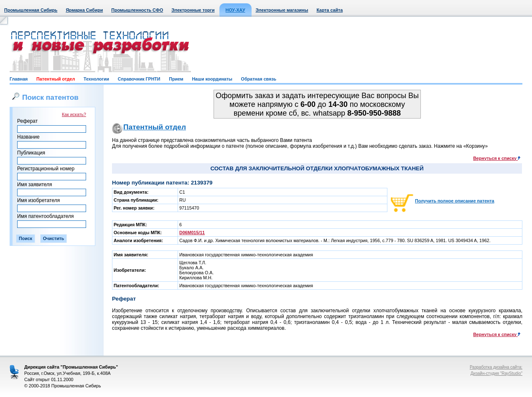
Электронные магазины (282, 10)
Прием (176, 79)
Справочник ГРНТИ (139, 79)
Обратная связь (259, 79)
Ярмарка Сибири (84, 10)
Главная (19, 79)
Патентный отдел (56, 79)
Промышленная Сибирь (31, 10)
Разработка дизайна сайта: (496, 367)
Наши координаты (212, 79)
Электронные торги (193, 10)
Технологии (96, 79)
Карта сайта (330, 10)
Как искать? (74, 114)
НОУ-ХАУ (235, 10)
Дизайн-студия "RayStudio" (496, 373)
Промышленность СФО (137, 10)
